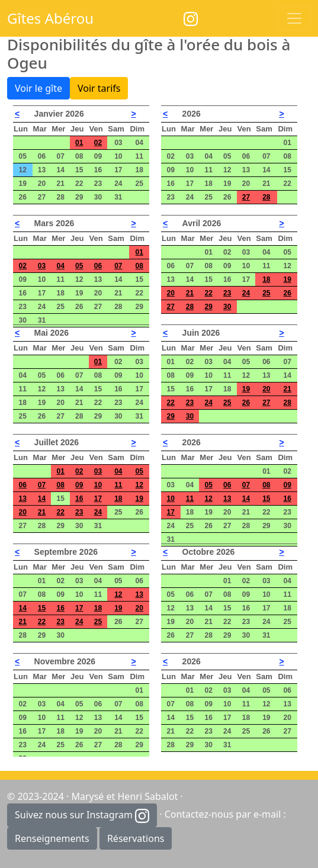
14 (42, 499)
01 (79, 143)
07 (118, 266)
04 (60, 266)
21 (190, 293)
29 (208, 307)
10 (98, 485)
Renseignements (52, 838)
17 (98, 499)
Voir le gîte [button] (38, 88)
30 (227, 307)
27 (246, 197)
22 (208, 293)
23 (227, 293)
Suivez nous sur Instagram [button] (82, 816)
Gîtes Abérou (50, 18)
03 (42, 266)
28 (266, 197)
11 (118, 485)
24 (246, 293)
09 (79, 485)
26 (288, 293)
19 (288, 279)
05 (79, 266)
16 (79, 499)
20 (171, 293)
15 (266, 499)
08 (139, 266)
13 (23, 499)
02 (98, 143)
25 (266, 293)
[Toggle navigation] (294, 18)
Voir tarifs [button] (99, 88)
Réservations (136, 838)
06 (98, 266)
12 (139, 485)
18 (266, 279)
